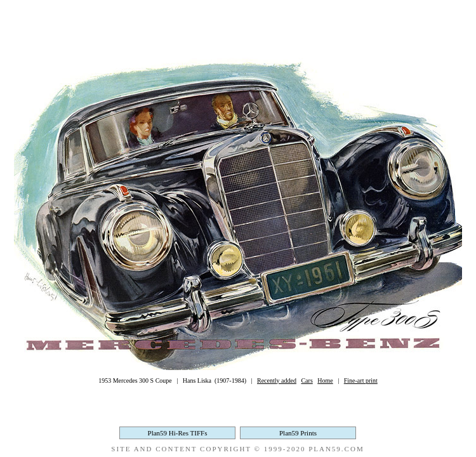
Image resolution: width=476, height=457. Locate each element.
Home (325, 381)
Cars (307, 381)
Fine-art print (361, 381)
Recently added (277, 381)
